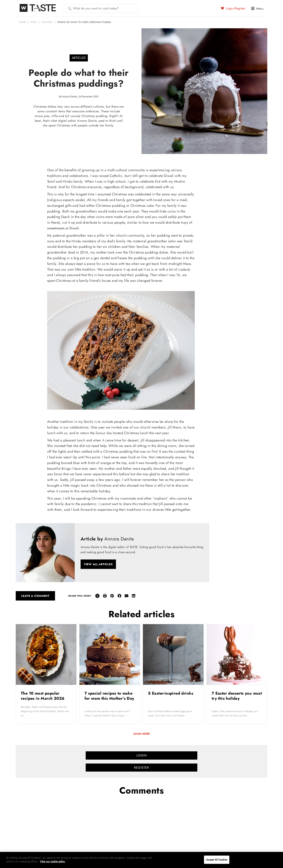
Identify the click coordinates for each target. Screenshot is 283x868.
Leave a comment (35, 596)
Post (34, 22)
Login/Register (233, 8)
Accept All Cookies (217, 860)
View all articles (98, 564)
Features (47, 22)
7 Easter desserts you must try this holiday (237, 696)
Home (23, 22)
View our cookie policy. (53, 861)
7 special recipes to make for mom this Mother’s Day (109, 696)
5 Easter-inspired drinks (171, 693)
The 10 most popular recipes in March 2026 (43, 696)
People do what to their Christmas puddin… (85, 22)
